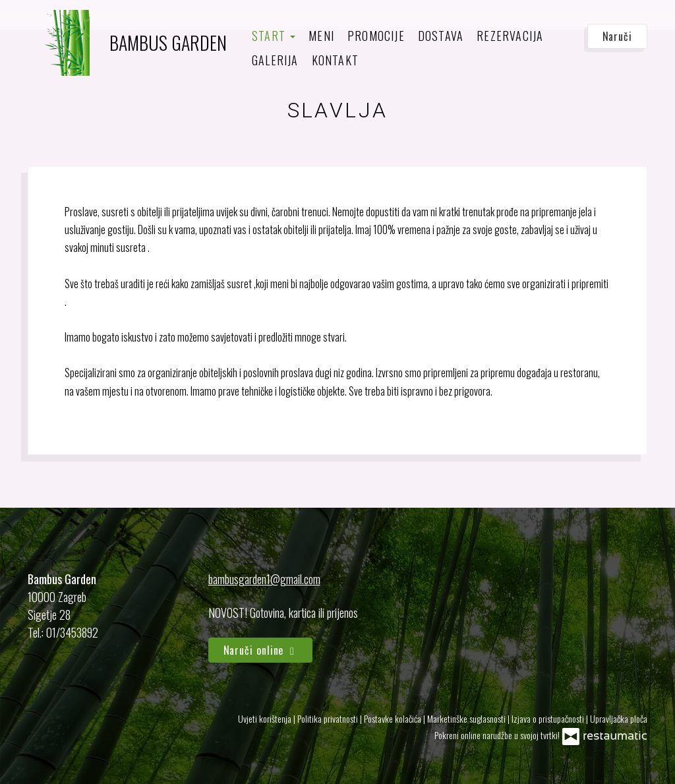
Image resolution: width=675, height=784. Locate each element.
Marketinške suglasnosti (467, 718)
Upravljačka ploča (619, 718)
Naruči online (261, 650)
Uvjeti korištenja (266, 718)
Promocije (376, 36)
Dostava (441, 36)
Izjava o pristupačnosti (549, 718)
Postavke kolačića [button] (394, 718)
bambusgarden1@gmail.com (264, 579)
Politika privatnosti (329, 718)
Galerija (275, 60)
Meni (321, 36)
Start (274, 36)
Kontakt (335, 60)
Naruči (617, 36)
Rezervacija (510, 36)
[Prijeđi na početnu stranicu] (127, 43)
